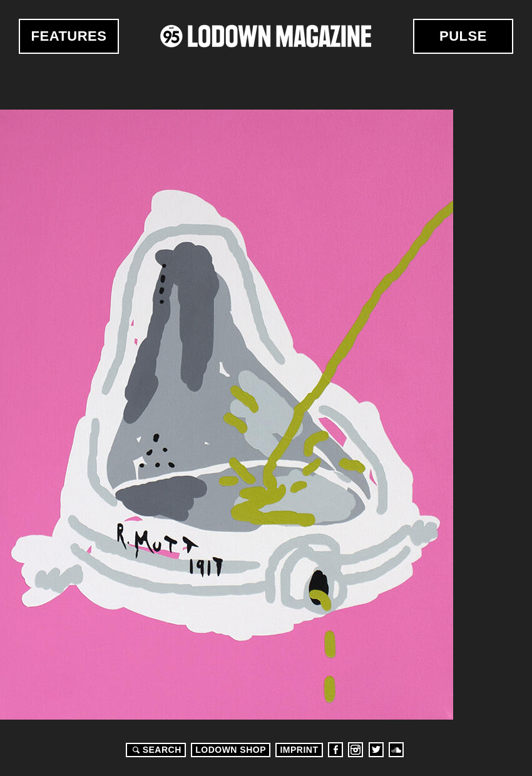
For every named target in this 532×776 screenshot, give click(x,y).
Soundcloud (396, 750)
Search (155, 750)
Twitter (376, 750)
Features (69, 36)
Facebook (335, 750)
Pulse (463, 36)
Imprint (299, 750)
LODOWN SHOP (231, 750)
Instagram (356, 750)
